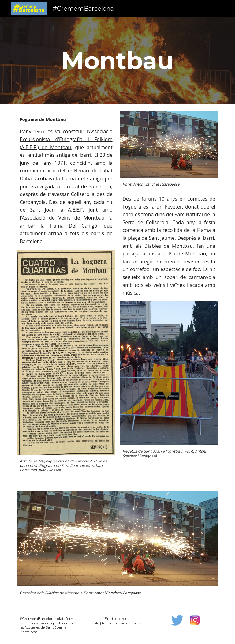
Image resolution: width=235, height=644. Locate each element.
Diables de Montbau (168, 246)
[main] (117, 61)
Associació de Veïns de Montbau (65, 218)
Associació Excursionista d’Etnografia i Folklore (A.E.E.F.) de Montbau (66, 139)
